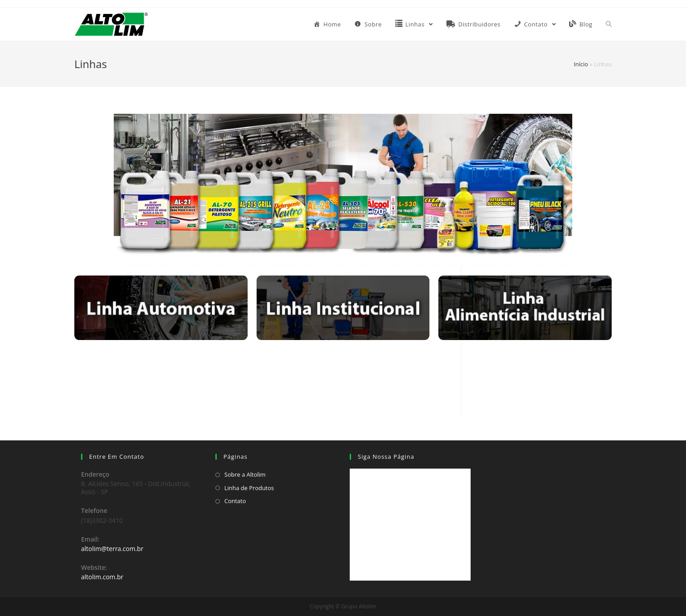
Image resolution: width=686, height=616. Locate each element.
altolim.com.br (102, 577)
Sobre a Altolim (245, 474)
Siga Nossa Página (386, 457)
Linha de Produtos (249, 488)
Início (581, 64)
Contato (235, 501)
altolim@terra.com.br (112, 549)
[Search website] (609, 24)
